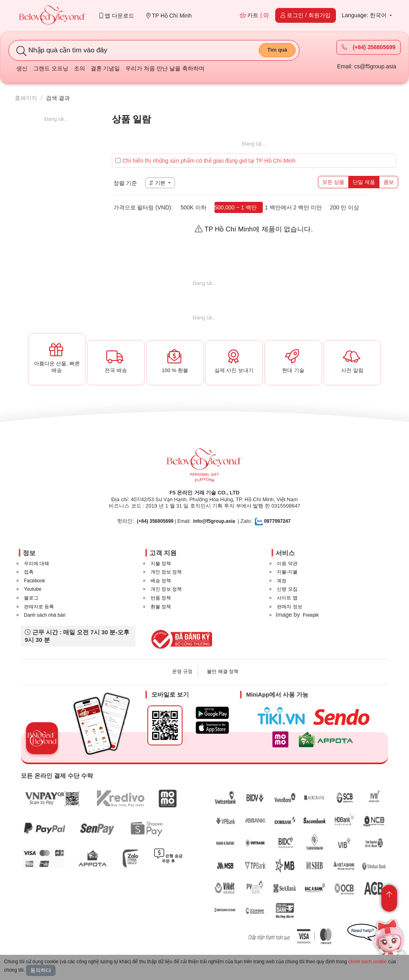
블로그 (31, 598)
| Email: (164, 521)
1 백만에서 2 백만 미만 (293, 207)
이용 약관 (287, 564)
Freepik (311, 615)
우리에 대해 (37, 564)
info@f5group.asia (214, 521)
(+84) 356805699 (368, 47)
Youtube (33, 589)
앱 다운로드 (117, 16)
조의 (79, 68)
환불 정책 (161, 607)
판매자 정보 (289, 607)
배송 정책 (161, 581)
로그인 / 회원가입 (306, 15)
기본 (158, 183)
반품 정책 (161, 598)
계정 (282, 581)
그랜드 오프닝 (51, 68)
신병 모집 (287, 589)
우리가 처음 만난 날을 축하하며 (165, 68)
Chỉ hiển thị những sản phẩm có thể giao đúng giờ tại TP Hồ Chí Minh (205, 161)
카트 (254, 15)
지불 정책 (161, 564)
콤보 (389, 182)
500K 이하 (194, 207)
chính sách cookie (367, 962)
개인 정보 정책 (166, 572)
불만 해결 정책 (223, 671)
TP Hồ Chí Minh (169, 16)
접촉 (29, 572)
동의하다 (41, 970)
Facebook (35, 581)
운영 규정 (182, 671)
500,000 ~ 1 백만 (236, 207)
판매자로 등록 (39, 607)
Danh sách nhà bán (45, 615)
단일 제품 (364, 182)
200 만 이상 (344, 207)
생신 (22, 68)
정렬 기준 (125, 183)
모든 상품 (334, 182)
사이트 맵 (287, 598)
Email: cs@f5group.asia (367, 66)
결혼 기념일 (105, 68)
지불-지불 (287, 572)
